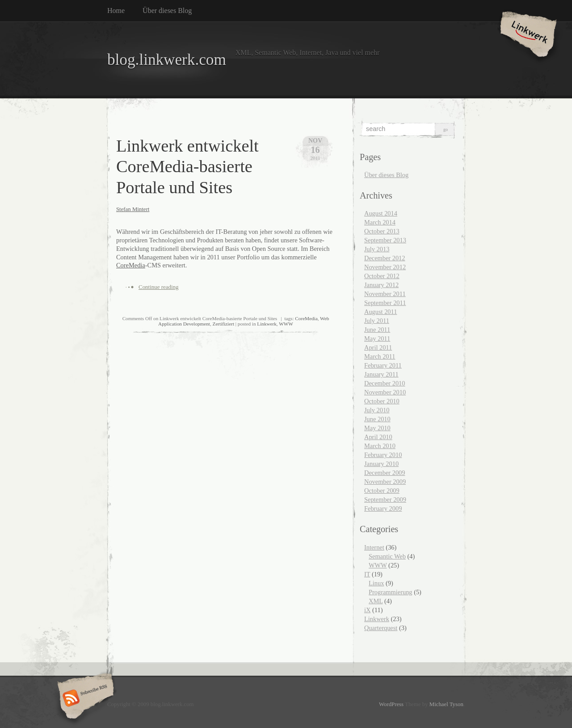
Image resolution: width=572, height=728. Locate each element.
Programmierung (391, 592)
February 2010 (383, 455)
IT (367, 574)
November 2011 (385, 294)
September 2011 (385, 303)
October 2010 (382, 401)
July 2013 (377, 249)
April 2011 (378, 347)
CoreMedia (131, 265)
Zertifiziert (223, 324)
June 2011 (377, 330)
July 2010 (377, 410)
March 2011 (380, 356)
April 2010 (378, 437)
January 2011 (381, 374)
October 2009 (382, 491)
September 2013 (385, 240)
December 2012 (385, 258)
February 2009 (383, 508)
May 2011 (377, 339)
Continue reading (159, 287)
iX (367, 610)
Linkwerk (267, 324)
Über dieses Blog (167, 11)
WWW (286, 324)
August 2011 (381, 312)
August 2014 (381, 213)
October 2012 (382, 276)
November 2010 (385, 392)
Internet (374, 547)
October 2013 (382, 231)
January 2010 (381, 464)
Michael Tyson (446, 704)
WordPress (391, 704)
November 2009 (385, 482)
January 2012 (381, 285)
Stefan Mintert (133, 209)
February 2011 (383, 365)
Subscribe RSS (84, 699)
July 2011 (377, 321)
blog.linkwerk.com (167, 60)
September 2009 (385, 499)
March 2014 (380, 222)
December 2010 (385, 383)
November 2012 (385, 267)
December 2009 (385, 473)
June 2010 (377, 419)
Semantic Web (387, 556)
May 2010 (377, 428)
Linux (376, 583)
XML (376, 601)
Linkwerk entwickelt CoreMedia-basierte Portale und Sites (187, 166)
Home (116, 11)
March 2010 (380, 446)
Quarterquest (381, 628)
